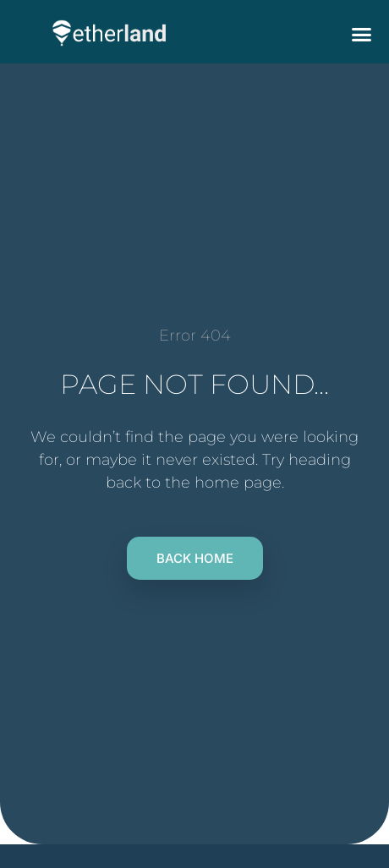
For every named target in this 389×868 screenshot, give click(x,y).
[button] (362, 34)
